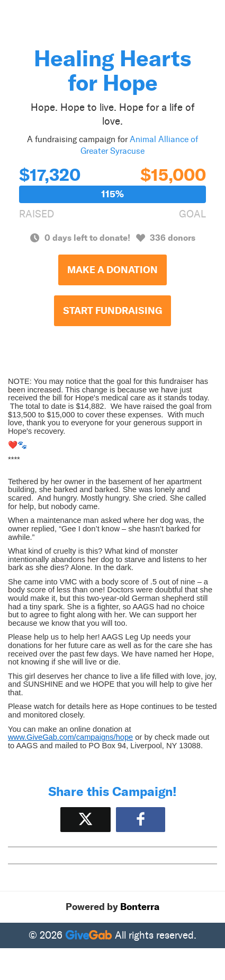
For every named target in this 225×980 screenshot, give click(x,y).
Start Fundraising (112, 311)
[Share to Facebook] (141, 820)
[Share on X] (85, 820)
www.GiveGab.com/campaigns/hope (70, 737)
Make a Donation (112, 270)
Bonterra (140, 907)
